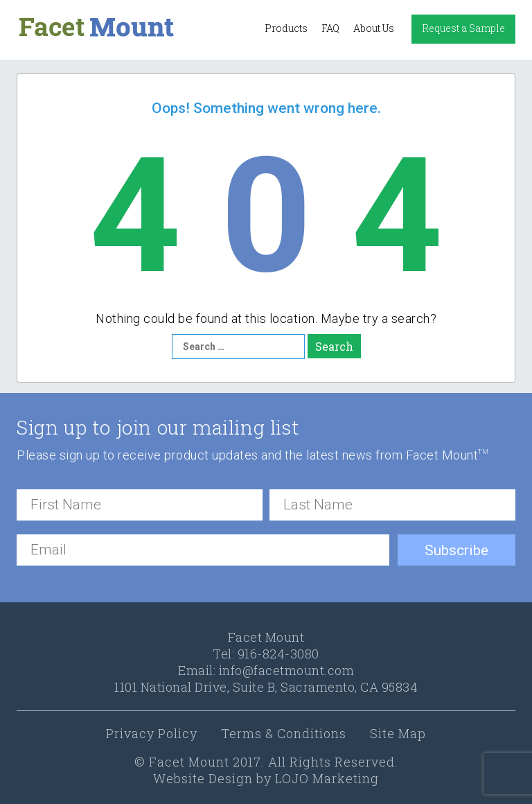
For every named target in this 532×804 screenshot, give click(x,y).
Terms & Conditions (284, 733)
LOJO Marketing (327, 778)
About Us (374, 28)
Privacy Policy (152, 733)
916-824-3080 (278, 654)
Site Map (398, 733)
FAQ (330, 28)
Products (286, 28)
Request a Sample (463, 28)
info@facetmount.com (287, 670)
